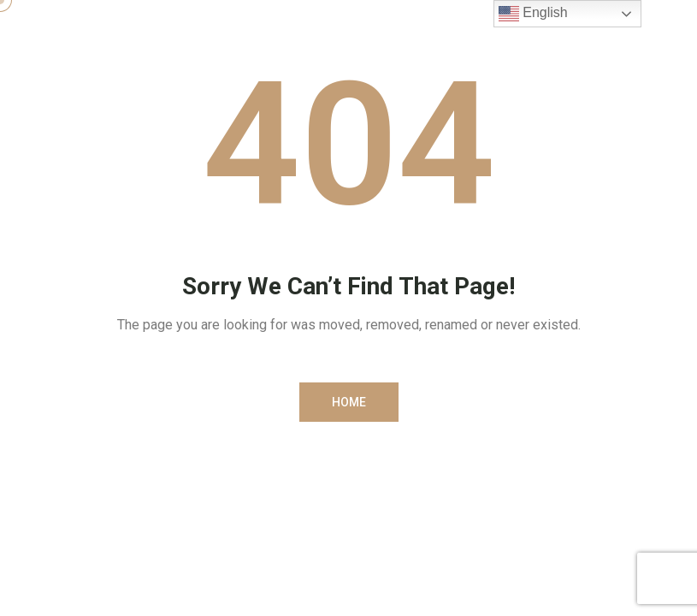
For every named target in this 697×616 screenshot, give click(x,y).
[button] (349, 402)
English (533, 14)
